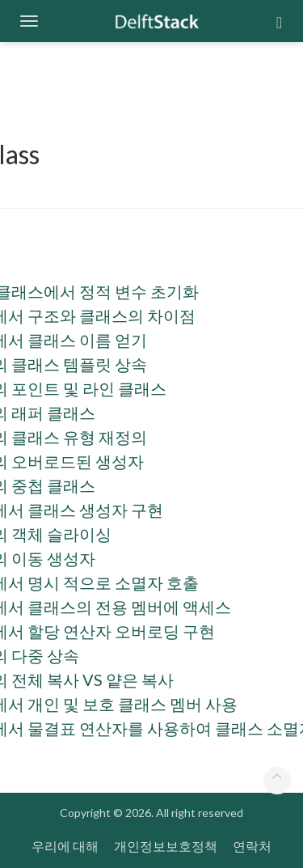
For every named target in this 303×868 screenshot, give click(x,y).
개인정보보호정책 (166, 846)
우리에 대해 (65, 846)
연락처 (252, 846)
